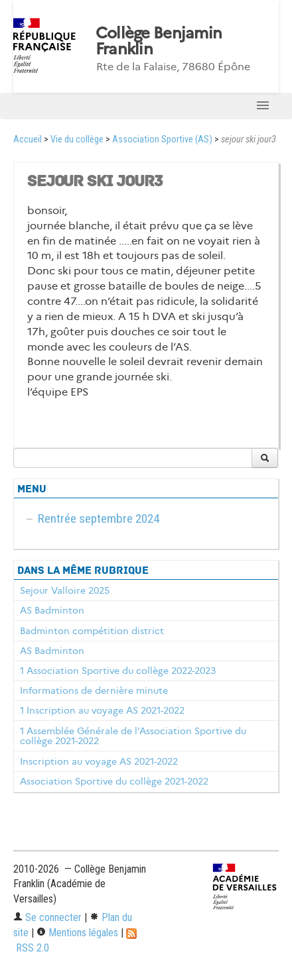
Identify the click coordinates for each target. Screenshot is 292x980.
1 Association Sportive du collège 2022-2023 (118, 671)
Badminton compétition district (92, 631)
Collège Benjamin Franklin (159, 41)
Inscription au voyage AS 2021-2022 (99, 761)
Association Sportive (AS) (162, 139)
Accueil (28, 139)
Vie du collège (77, 139)
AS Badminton (52, 610)
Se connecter (47, 917)
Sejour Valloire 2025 (65, 590)
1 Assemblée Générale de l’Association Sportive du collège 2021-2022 (133, 736)
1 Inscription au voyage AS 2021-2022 (102, 710)
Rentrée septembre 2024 (99, 518)
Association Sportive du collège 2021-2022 (114, 781)
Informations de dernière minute (94, 690)
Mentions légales (77, 933)
